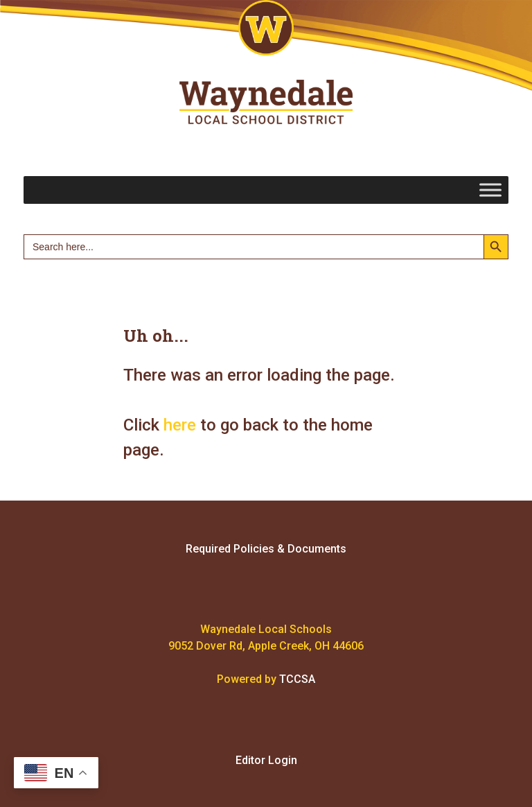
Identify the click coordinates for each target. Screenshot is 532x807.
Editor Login (266, 760)
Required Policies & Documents (266, 549)
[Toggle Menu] (490, 190)
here (180, 425)
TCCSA (297, 679)
